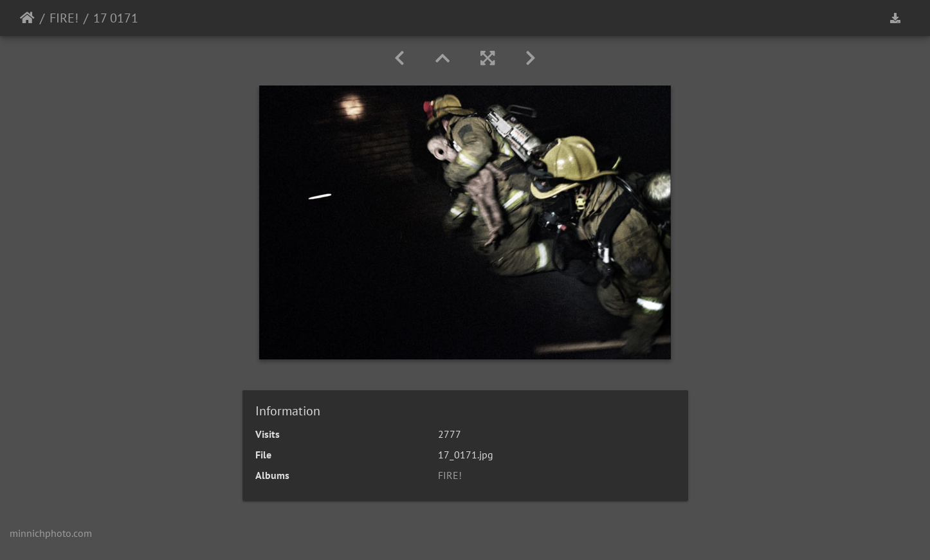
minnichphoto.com (51, 533)
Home (27, 18)
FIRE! (64, 18)
